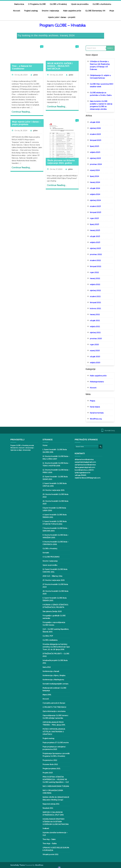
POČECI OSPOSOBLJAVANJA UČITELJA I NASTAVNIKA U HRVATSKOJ (52, 732)
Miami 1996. (45, 695)
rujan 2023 (92, 218)
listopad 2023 (93, 212)
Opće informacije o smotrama (52, 711)
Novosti (15, 11)
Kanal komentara (95, 413)
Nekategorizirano (95, 382)
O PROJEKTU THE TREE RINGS (52, 707)
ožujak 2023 (93, 236)
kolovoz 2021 (93, 308)
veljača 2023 (93, 242)
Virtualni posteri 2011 (48, 854)
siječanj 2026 (93, 128)
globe (34, 75)
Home (43, 445)
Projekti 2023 (46, 773)
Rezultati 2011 (46, 808)
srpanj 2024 (93, 170)
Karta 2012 (45, 667)
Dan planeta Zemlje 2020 (50, 611)
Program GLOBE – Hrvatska (61, 25)
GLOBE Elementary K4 (93, 11)
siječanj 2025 (93, 158)
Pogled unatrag (29, 11)
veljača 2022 (93, 284)
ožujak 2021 (93, 320)
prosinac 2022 (94, 254)
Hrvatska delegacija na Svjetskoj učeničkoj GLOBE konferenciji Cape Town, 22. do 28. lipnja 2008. (54, 647)
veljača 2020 (93, 363)
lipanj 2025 (92, 146)
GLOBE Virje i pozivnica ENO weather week (100, 85)
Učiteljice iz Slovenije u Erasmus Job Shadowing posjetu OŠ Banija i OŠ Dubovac (98, 65)
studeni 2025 (93, 134)
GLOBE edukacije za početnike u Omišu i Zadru (99, 94)
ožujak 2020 (93, 357)
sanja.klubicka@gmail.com (83, 462)
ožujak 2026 (93, 122)
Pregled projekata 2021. (50, 769)
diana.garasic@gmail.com (83, 467)
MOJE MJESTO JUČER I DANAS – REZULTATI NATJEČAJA (58, 66)
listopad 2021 (93, 302)
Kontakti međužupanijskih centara (53, 684)
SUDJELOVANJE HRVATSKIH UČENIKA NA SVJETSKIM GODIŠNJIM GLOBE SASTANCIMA (54, 822)
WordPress (37, 865)
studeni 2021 (93, 296)
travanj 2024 (93, 182)
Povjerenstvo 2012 (48, 760)
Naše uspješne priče (70, 11)
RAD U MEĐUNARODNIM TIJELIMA (54, 786)
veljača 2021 (93, 326)
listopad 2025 (94, 140)
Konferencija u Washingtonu (51, 680)
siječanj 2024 (93, 200)
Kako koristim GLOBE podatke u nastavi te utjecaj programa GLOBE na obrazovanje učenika (99, 105)
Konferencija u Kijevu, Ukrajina (52, 675)
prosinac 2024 (94, 164)
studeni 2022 (93, 260)
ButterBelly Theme (16, 865)
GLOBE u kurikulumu (48, 640)
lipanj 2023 (92, 224)
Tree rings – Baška (48, 844)
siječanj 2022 (93, 290)
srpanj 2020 (93, 351)
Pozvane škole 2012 (48, 764)
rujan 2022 (92, 272)
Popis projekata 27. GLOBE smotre (54, 743)
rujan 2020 (92, 345)
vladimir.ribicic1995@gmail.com (86, 478)
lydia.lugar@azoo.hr (81, 473)
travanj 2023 (93, 230)
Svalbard (44, 828)
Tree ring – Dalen (47, 839)
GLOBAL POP (46, 636)
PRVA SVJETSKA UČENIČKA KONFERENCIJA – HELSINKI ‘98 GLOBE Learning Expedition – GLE (54, 780)
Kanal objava (93, 407)
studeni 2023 (93, 206)
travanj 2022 (93, 278)
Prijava (90, 401)
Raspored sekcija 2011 (49, 804)
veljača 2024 (93, 194)
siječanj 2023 (93, 248)
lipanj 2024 (92, 176)
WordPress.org (94, 419)
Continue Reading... (19, 112)
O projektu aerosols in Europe (52, 703)
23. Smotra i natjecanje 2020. (52, 580)
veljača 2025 (93, 152)
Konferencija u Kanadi (49, 671)
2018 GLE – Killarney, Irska (50, 576)
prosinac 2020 (94, 339)
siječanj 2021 (93, 333)
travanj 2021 (93, 314)
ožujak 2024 (93, 188)
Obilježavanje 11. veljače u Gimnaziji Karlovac (98, 77)
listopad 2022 (94, 266)
